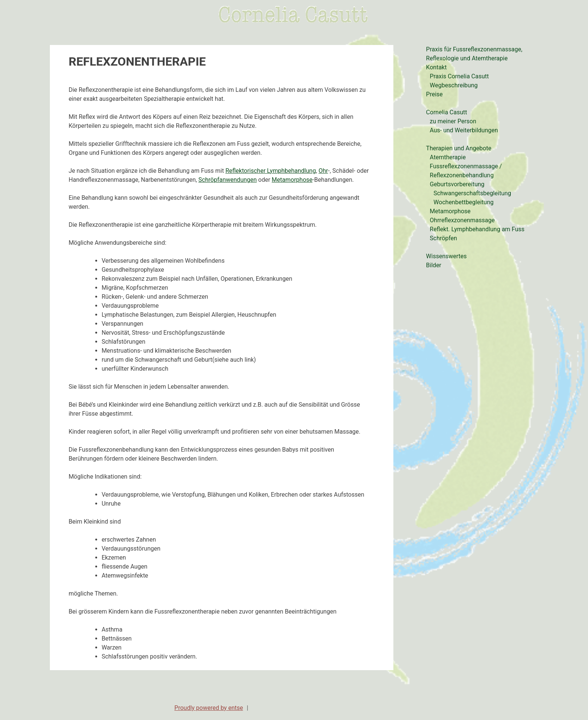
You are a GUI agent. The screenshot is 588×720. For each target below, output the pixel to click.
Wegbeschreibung (454, 85)
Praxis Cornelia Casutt (459, 76)
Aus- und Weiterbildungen (464, 130)
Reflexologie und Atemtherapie (467, 58)
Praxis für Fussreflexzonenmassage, (474, 49)
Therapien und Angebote (459, 148)
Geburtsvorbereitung (457, 184)
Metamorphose (292, 180)
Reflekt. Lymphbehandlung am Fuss (477, 229)
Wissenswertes (446, 256)
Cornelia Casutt (446, 112)
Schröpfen (443, 238)
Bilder (434, 265)
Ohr (323, 171)
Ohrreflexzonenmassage (462, 220)
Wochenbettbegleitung (463, 202)
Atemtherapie (448, 157)
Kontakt (436, 67)
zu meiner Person (453, 121)
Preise (434, 94)
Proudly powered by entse (209, 708)
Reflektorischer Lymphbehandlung (271, 171)
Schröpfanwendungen (228, 180)
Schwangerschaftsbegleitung (472, 193)
